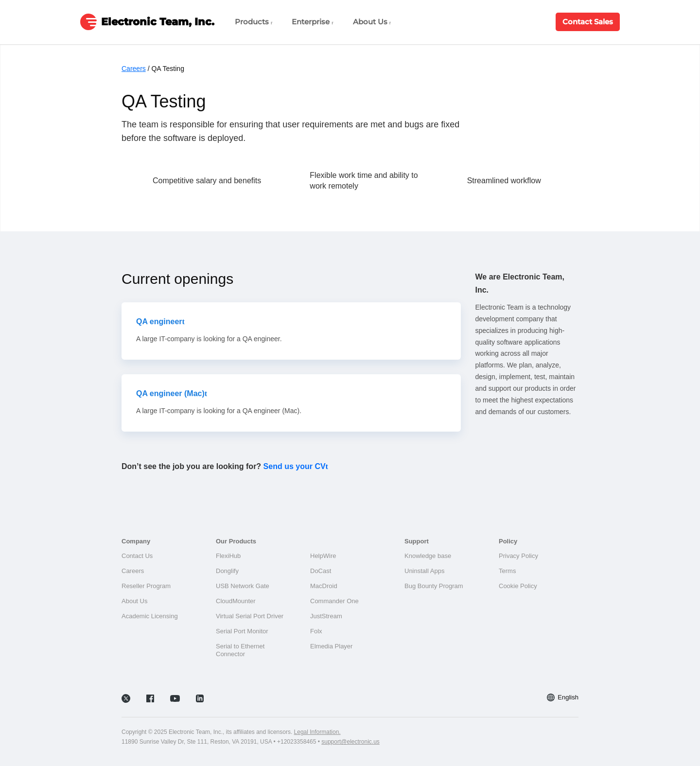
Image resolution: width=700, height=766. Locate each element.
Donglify (227, 571)
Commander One (334, 601)
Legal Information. (317, 732)
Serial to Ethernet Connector (240, 650)
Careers (134, 69)
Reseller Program (146, 586)
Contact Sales (588, 22)
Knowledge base (428, 556)
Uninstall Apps (424, 571)
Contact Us (137, 556)
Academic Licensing (150, 616)
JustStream (326, 616)
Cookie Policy (518, 586)
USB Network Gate (243, 586)
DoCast (321, 571)
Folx (316, 631)
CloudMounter (236, 601)
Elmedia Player (331, 646)
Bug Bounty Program (434, 586)
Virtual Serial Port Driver (250, 616)
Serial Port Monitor (242, 631)
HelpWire (323, 556)
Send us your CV (295, 466)
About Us (372, 22)
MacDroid (324, 586)
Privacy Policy (518, 556)
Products (254, 22)
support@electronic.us (350, 742)
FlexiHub (228, 556)
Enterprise (312, 22)
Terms (507, 571)
